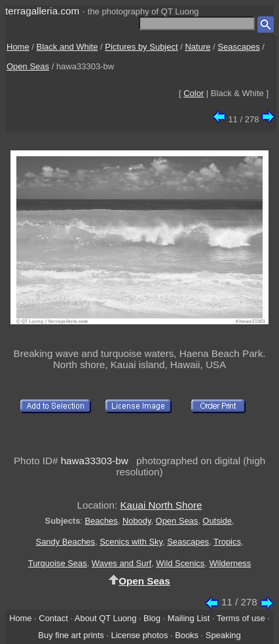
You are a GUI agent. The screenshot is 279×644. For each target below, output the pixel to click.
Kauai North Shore (161, 505)
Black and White (67, 47)
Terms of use (241, 618)
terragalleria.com (42, 11)
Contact (53, 618)
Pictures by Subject (141, 47)
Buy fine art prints (71, 635)
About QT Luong (105, 618)
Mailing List (189, 618)
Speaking (223, 635)
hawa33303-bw (95, 461)
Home (18, 47)
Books (187, 635)
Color (194, 93)
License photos (140, 635)
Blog (152, 618)
